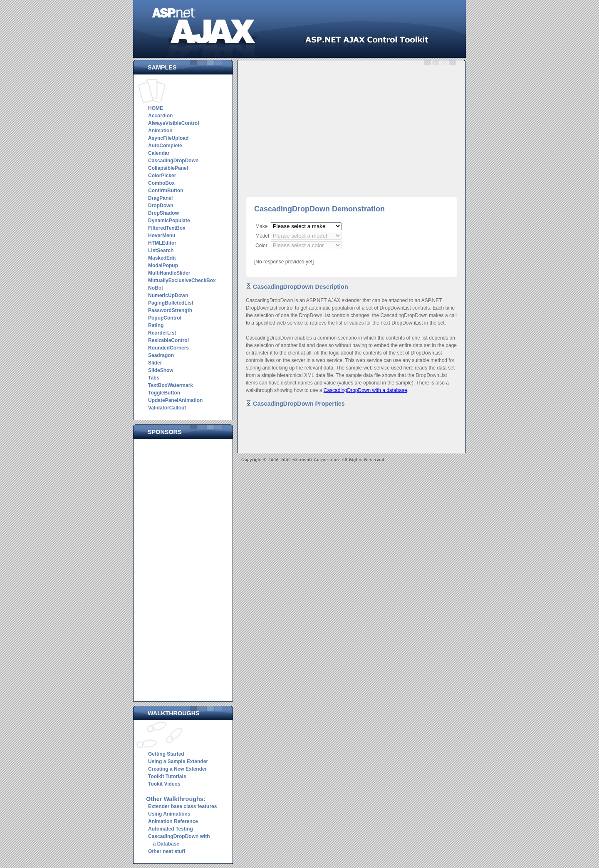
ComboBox (161, 183)
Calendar (159, 153)
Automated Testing (171, 829)
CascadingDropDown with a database (365, 390)
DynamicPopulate (169, 221)
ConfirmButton (166, 191)
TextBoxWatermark (171, 385)
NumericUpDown (168, 295)
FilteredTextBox (167, 228)
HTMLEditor (162, 243)
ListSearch (161, 250)
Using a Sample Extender (178, 761)
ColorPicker (162, 176)
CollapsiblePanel (168, 168)
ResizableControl (168, 340)
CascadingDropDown (173, 161)
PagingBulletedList (171, 303)
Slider (155, 363)
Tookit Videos (164, 784)
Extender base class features (182, 806)
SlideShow (161, 370)
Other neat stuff (167, 851)
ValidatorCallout (167, 408)
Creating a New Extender (177, 769)
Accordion (160, 116)
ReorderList (162, 333)
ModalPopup (163, 265)
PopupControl (165, 318)
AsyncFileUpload (168, 138)
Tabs (154, 378)
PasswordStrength (170, 310)
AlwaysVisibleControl (173, 123)
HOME (156, 108)
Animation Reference (173, 821)
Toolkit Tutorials (167, 776)
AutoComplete (165, 146)
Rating (156, 325)
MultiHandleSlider (169, 273)
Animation (160, 131)
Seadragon (161, 355)
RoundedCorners (168, 348)
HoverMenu (162, 236)
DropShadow (163, 213)
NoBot (156, 288)
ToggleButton (164, 393)
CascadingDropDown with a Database (178, 840)
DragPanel (160, 198)
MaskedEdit (162, 258)
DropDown (161, 206)
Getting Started (166, 754)
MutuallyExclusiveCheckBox (182, 280)
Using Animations (169, 814)
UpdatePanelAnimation (175, 400)
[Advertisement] (185, 568)
